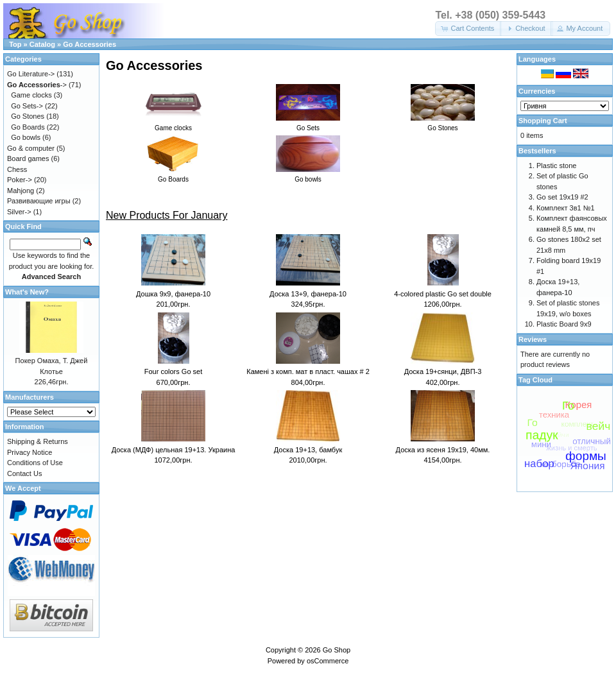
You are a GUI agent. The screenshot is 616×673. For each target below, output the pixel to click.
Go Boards (28, 127)
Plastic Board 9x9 (564, 324)
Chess (17, 169)
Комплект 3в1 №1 (566, 208)
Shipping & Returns (38, 441)
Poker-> (20, 180)
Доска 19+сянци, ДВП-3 (443, 371)
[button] (468, 29)
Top (15, 44)
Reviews (533, 339)
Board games (28, 158)
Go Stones (28, 116)
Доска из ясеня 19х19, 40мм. (443, 450)
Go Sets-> (27, 106)
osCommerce (328, 661)
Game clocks (31, 95)
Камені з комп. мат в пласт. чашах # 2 (308, 371)
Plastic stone (556, 166)
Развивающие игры (39, 201)
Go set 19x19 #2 (562, 197)
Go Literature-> (31, 74)
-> (37, 85)
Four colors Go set (173, 371)
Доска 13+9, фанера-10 (308, 294)
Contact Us (24, 473)
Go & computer (31, 148)
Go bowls (26, 137)
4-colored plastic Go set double (443, 294)
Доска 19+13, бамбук (308, 450)
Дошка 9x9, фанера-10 (173, 294)
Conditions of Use (35, 463)
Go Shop (337, 650)
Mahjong (21, 191)
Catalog (42, 44)
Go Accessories (90, 44)
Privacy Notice (30, 452)
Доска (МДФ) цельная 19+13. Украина (174, 450)
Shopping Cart (543, 121)
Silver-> (19, 212)
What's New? (27, 292)
